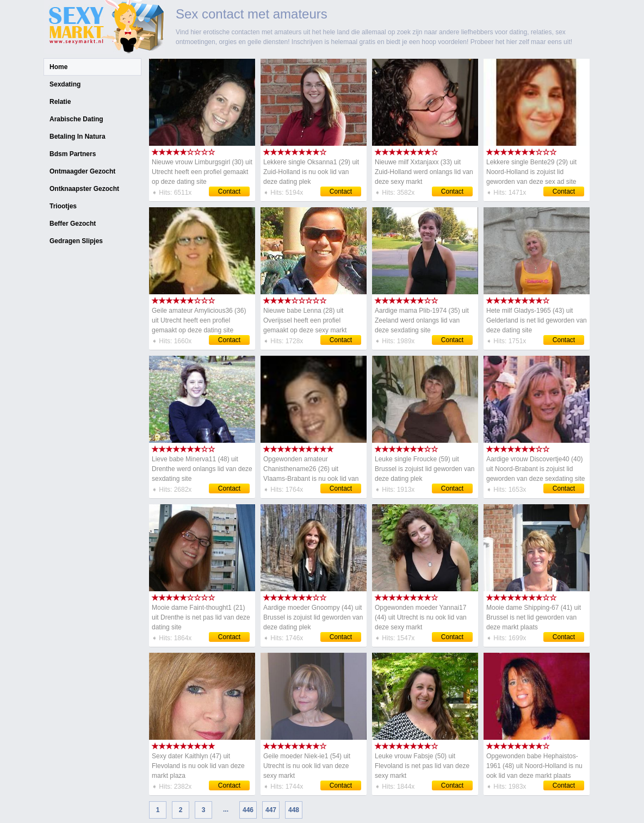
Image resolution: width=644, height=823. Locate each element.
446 (248, 810)
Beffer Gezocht (73, 224)
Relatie (60, 102)
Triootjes (63, 206)
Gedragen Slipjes (76, 241)
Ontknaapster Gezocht (84, 189)
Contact (229, 191)
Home (58, 67)
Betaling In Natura (78, 137)
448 (294, 810)
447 (271, 810)
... (226, 809)
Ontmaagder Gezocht (82, 171)
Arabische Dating (76, 119)
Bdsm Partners (73, 154)
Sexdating (65, 84)
